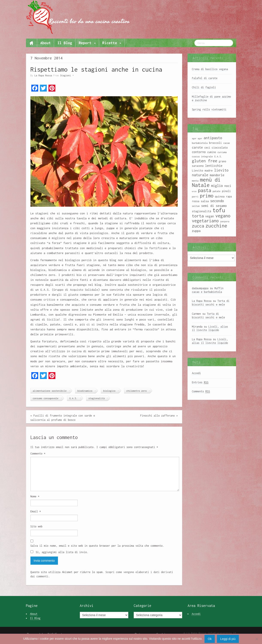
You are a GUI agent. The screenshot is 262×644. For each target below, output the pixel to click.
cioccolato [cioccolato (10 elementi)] (220, 147)
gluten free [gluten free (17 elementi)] (204, 161)
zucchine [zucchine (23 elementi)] (216, 226)
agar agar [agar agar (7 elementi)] (197, 138)
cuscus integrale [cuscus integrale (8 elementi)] (202, 156)
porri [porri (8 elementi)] (195, 197)
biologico (109, 391)
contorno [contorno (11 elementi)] (199, 152)
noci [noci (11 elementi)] (228, 186)
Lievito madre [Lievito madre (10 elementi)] (202, 170)
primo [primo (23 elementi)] (207, 196)
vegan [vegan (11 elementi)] (210, 216)
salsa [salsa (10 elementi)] (205, 201)
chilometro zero (136, 391)
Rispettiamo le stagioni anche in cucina (96, 69)
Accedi (196, 373)
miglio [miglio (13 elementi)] (217, 186)
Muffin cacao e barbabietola (208, 290)
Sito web (36, 526)
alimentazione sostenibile (50, 391)
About (46, 43)
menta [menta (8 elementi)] (195, 181)
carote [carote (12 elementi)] (197, 147)
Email (36, 511)
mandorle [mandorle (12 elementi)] (217, 175)
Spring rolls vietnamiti (209, 109)
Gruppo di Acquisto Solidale (76, 290)
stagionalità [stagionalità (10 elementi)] (201, 211)
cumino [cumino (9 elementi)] (212, 152)
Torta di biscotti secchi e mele (211, 303)
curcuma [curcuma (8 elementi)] (222, 152)
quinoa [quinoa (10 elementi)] (220, 196)
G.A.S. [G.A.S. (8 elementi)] (218, 156)
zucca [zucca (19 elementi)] (198, 226)
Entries (200, 382)
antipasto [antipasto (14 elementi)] (213, 138)
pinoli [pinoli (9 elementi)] (226, 191)
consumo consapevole (46, 398)
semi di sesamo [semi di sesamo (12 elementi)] (214, 206)
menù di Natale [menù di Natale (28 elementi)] (206, 182)
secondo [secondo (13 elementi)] (217, 201)
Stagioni (65, 75)
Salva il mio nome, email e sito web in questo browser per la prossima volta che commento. (97, 546)
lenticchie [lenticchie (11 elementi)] (214, 166)
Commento (38, 454)
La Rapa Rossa (43, 75)
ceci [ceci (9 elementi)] (207, 148)
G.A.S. (73, 398)
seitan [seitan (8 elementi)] (196, 206)
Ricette (112, 43)
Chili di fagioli (204, 87)
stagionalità (97, 398)
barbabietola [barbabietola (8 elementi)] (200, 143)
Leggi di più (228, 639)
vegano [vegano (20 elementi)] (223, 216)
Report (87, 43)
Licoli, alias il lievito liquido (210, 328)
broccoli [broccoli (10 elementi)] (215, 143)
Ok (210, 639)
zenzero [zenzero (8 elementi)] (225, 221)
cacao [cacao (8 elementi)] (227, 143)
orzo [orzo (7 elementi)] (194, 191)
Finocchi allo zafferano (157, 416)
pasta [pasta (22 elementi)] (205, 190)
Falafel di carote (205, 78)
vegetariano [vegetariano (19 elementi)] (205, 221)
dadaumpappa (200, 288)
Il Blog (65, 43)
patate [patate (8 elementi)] (217, 191)
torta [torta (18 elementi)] (198, 216)
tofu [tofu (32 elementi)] (219, 210)
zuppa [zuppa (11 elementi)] (196, 231)
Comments (201, 391)
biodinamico (85, 391)
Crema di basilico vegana (210, 69)
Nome (35, 496)
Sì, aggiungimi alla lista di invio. (59, 552)
